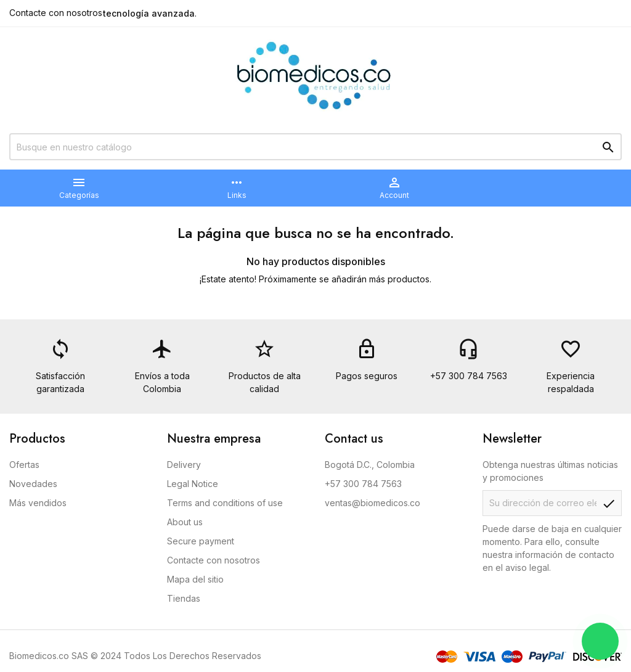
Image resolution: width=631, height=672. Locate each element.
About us (185, 522)
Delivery (184, 465)
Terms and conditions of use (225, 503)
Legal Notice (193, 484)
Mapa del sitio (195, 579)
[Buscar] (315, 147)
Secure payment (201, 541)
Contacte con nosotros (56, 13)
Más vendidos (38, 503)
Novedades (33, 484)
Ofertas (24, 465)
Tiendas (184, 598)
